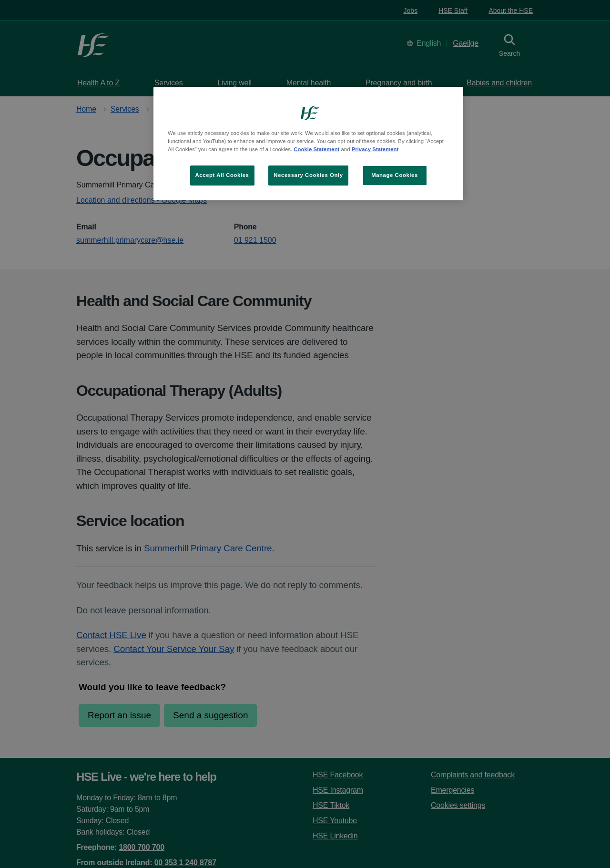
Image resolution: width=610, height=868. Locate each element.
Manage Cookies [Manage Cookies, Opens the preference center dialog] (395, 175)
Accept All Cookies (222, 175)
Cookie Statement (316, 149)
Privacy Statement (375, 149)
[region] (308, 144)
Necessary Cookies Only (308, 175)
